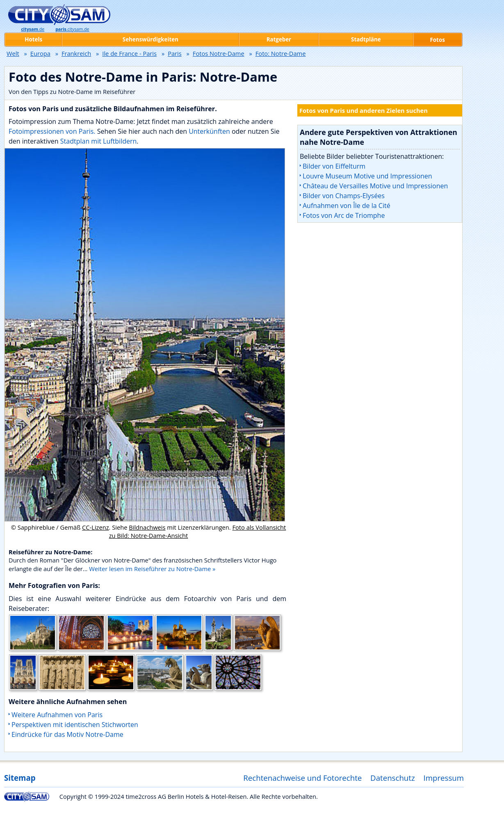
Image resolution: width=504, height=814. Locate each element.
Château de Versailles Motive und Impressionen (375, 186)
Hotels (33, 39)
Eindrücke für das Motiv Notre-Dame (67, 734)
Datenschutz (393, 778)
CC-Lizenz (96, 527)
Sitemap (20, 778)
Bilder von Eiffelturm (334, 166)
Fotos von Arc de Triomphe (344, 215)
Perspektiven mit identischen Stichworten (75, 725)
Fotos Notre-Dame (219, 53)
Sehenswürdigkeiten (151, 39)
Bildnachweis (147, 527)
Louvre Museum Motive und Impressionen (367, 176)
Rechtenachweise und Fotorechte (302, 778)
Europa (40, 53)
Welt (13, 53)
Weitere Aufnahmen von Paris (57, 715)
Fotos (438, 40)
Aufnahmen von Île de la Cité (347, 206)
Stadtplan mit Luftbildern (99, 141)
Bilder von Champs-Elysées (344, 196)
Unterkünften (210, 131)
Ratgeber (279, 39)
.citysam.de (72, 29)
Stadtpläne (366, 39)
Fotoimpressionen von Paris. (52, 131)
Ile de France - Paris (129, 53)
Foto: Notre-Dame (281, 53)
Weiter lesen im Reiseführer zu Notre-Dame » (152, 569)
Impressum (444, 778)
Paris (175, 53)
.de (33, 29)
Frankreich (76, 53)
